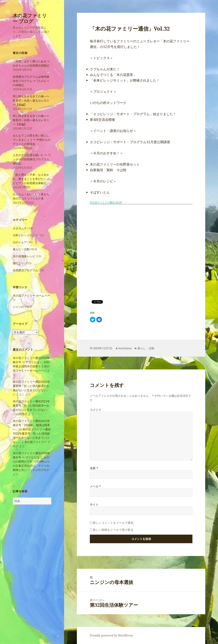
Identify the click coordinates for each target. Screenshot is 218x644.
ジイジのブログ (23, 307)
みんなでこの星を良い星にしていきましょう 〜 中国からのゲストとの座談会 (32, 140)
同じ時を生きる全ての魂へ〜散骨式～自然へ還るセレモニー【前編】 (31, 120)
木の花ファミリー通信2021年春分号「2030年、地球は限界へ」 (31, 425)
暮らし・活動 (21, 249)
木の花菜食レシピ (24, 256)
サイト (94, 505)
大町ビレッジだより (25, 235)
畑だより (18, 263)
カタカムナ (20, 228)
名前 (94, 468)
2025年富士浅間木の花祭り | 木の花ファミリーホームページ (31, 366)
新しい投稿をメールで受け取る (113, 530)
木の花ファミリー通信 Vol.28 (106, 202)
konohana (125, 348)
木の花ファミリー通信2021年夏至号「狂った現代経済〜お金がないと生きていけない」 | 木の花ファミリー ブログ (32, 438)
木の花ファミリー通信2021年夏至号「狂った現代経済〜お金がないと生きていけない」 (31, 386)
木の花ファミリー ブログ (30, 18)
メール (95, 486)
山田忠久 (22, 414)
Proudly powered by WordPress (111, 635)
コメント (96, 410)
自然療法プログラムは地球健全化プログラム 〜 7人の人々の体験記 (31, 81)
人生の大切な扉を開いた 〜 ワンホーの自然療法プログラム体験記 (32, 159)
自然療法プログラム (25, 270)
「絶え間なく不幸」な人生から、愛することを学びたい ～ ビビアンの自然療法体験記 (31, 179)
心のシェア (20, 242)
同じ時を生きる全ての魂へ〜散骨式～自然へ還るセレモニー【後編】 (31, 100)
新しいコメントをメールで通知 (113, 523)
